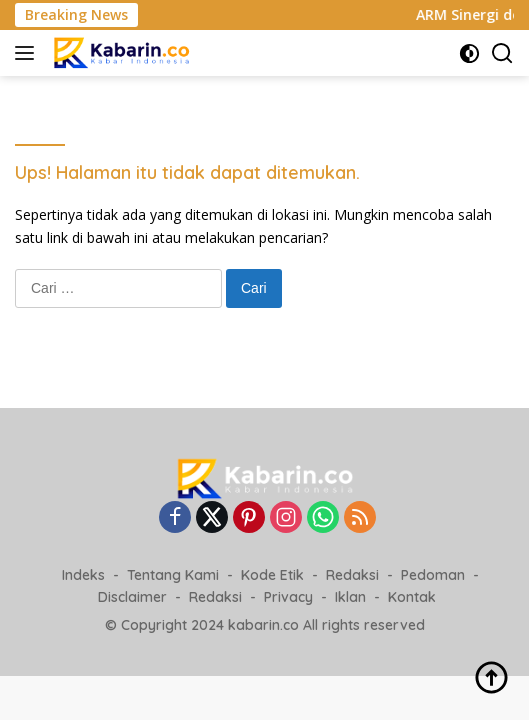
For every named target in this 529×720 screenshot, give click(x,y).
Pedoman (433, 575)
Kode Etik (272, 575)
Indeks (83, 575)
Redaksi (352, 575)
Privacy (288, 597)
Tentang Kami (173, 575)
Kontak (412, 597)
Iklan (350, 597)
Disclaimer (132, 597)
